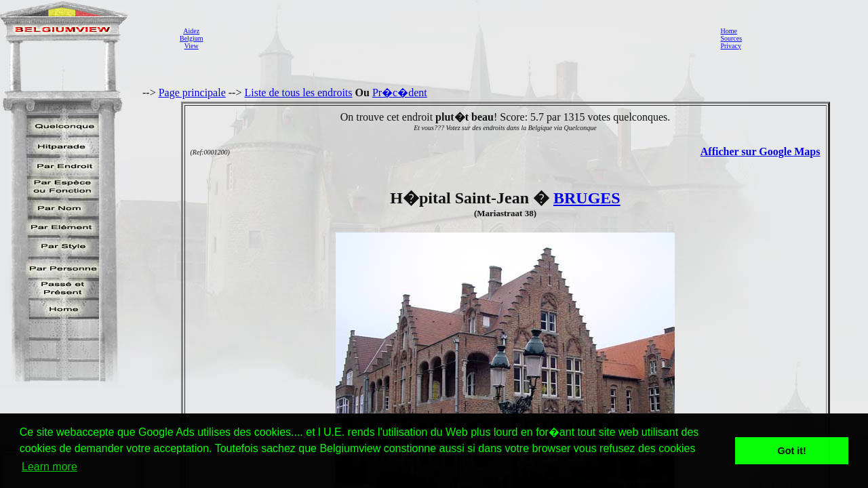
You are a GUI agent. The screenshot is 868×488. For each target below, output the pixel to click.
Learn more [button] (50, 467)
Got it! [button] (792, 451)
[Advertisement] (458, 38)
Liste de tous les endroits (298, 93)
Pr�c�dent (400, 93)
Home (728, 31)
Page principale (192, 93)
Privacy (731, 46)
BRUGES (587, 198)
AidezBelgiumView (191, 38)
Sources (731, 38)
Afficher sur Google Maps (761, 151)
